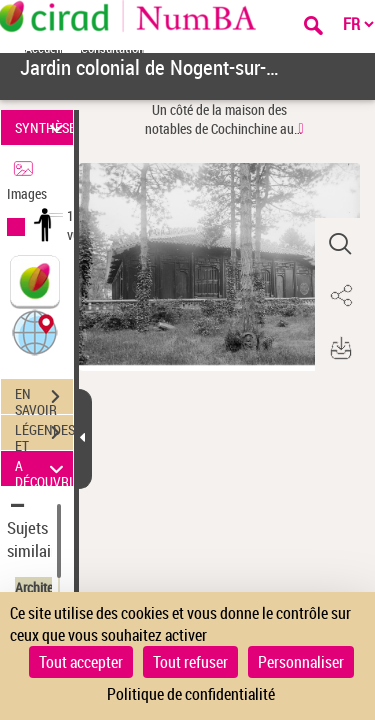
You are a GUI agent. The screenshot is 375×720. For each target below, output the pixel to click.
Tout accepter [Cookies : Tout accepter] (81, 662)
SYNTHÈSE (44, 127)
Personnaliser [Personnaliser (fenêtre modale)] (301, 662)
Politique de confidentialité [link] (191, 694)
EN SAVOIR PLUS (44, 399)
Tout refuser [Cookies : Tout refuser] (190, 662)
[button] (35, 331)
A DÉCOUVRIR (44, 468)
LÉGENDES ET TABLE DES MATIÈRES (44, 435)
